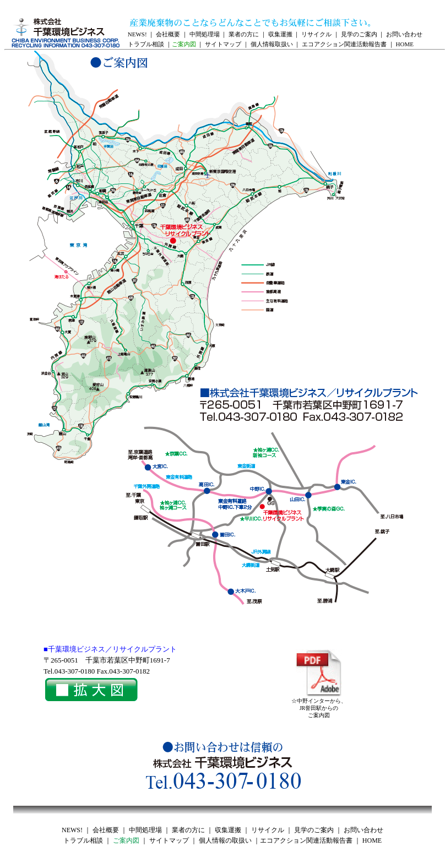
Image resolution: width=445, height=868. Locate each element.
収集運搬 (280, 34)
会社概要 (168, 34)
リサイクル (316, 34)
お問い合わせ (404, 34)
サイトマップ (223, 44)
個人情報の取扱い (225, 840)
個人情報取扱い (272, 44)
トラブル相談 (146, 44)
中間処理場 (205, 34)
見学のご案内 (359, 34)
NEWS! (137, 34)
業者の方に (244, 34)
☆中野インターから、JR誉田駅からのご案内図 (319, 705)
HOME (405, 44)
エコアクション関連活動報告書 (344, 44)
